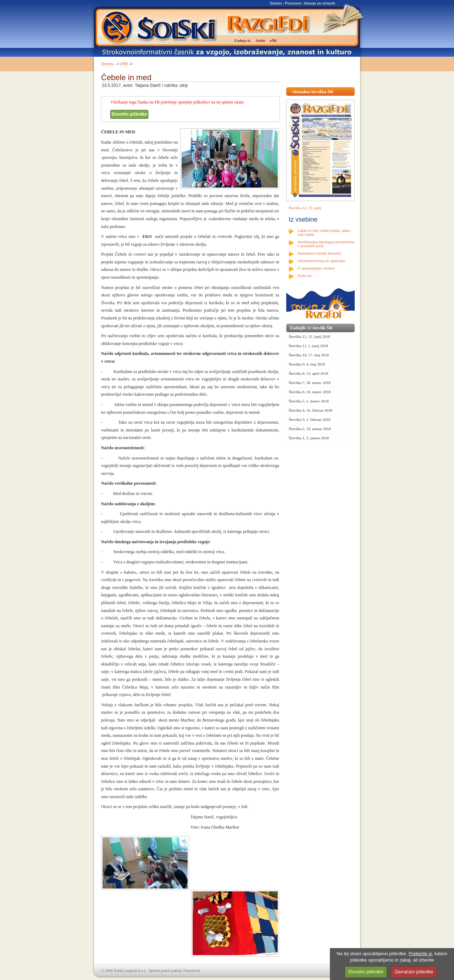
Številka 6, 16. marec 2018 (310, 392)
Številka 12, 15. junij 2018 (309, 336)
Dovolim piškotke (129, 114)
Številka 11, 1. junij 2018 (308, 346)
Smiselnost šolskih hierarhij (319, 253)
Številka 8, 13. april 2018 (308, 373)
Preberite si (420, 954)
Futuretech (192, 970)
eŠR (124, 64)
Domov (276, 3)
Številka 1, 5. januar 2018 (309, 438)
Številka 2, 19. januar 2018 (310, 429)
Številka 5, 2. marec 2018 (309, 401)
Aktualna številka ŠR (312, 92)
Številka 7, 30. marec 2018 (310, 383)
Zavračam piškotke (414, 972)
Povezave (293, 3)
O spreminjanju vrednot (316, 268)
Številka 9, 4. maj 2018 (307, 364)
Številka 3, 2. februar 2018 (309, 419)
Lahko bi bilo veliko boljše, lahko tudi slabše (324, 232)
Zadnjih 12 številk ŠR (311, 328)
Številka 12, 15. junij (305, 208)
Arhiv (261, 40)
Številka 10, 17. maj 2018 (309, 355)
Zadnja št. (243, 40)
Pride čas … (307, 275)
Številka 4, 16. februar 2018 (311, 410)
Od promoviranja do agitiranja (321, 261)
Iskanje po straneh (320, 3)
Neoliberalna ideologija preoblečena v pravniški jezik (326, 244)
